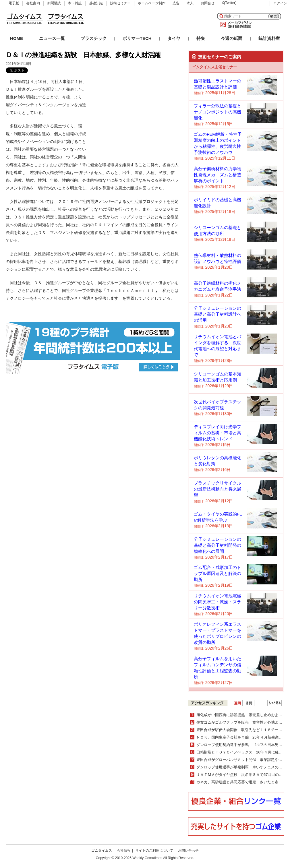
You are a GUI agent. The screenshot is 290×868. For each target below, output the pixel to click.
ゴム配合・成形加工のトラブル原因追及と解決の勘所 (217, 573)
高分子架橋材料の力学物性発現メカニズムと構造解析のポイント (217, 175)
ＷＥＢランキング (274, 703)
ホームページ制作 (152, 3)
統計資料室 (269, 38)
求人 (190, 3)
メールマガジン (235, 25)
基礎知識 (96, 3)
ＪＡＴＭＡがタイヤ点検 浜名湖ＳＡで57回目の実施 (241, 775)
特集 (201, 38)
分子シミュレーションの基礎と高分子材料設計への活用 (217, 314)
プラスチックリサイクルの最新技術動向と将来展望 (217, 489)
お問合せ (208, 3)
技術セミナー (120, 3)
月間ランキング (249, 703)
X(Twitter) (229, 3)
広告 (176, 3)
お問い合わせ (188, 850)
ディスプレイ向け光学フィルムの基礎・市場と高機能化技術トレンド (217, 433)
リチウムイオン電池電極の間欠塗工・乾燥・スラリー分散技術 (217, 602)
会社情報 (124, 850)
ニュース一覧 (52, 38)
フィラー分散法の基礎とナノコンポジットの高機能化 (217, 112)
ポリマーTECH (137, 38)
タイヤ (174, 38)
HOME (17, 38)
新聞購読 (54, 3)
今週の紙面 (232, 38)
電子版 (14, 3)
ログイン (280, 3)
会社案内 (33, 3)
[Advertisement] (137, 114)
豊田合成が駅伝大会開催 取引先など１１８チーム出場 (243, 730)
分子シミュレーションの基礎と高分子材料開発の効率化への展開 (217, 545)
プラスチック (94, 38)
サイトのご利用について (154, 850)
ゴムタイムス (102, 850)
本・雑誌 (75, 3)
